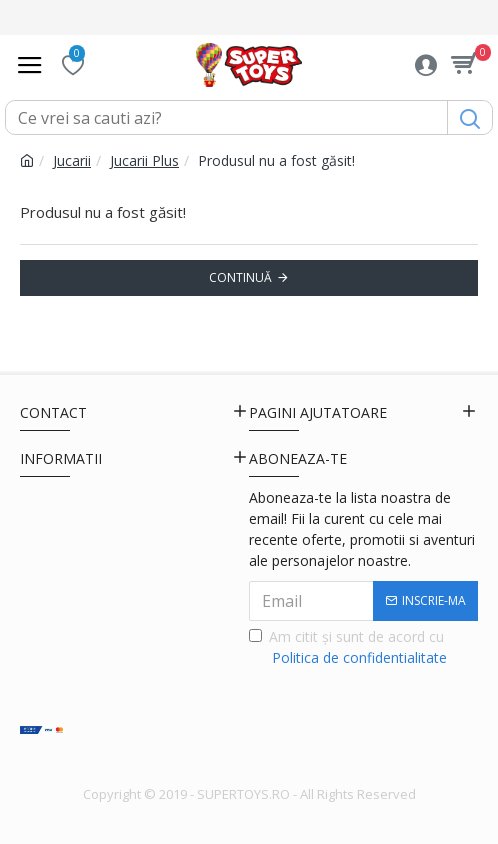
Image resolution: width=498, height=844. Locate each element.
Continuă (240, 277)
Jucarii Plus (144, 160)
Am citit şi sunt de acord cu (349, 647)
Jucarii (72, 160)
